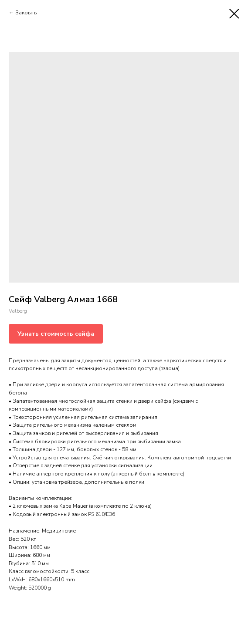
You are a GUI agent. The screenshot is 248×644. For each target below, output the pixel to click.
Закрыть (26, 13)
